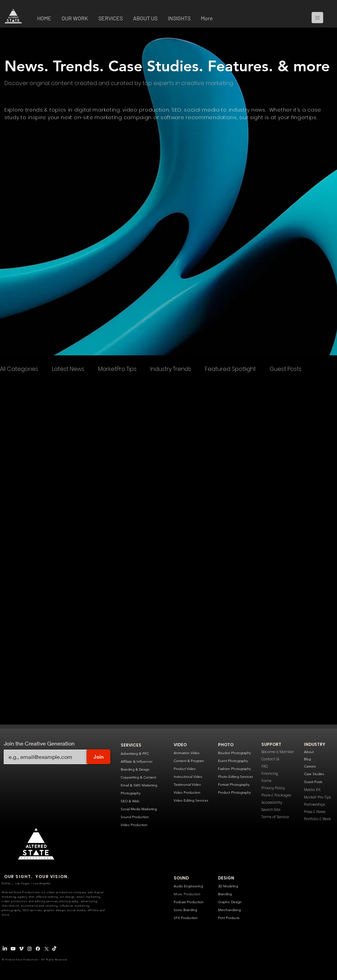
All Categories (19, 369)
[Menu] (320, 18)
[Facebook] (38, 949)
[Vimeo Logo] (21, 949)
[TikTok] (54, 949)
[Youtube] (13, 949)
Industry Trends (171, 369)
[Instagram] (30, 949)
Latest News (68, 369)
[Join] (99, 757)
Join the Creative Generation (39, 743)
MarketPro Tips (117, 369)
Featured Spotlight (230, 369)
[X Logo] (46, 949)
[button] (75, 19)
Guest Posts (286, 369)
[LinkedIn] (5, 949)
